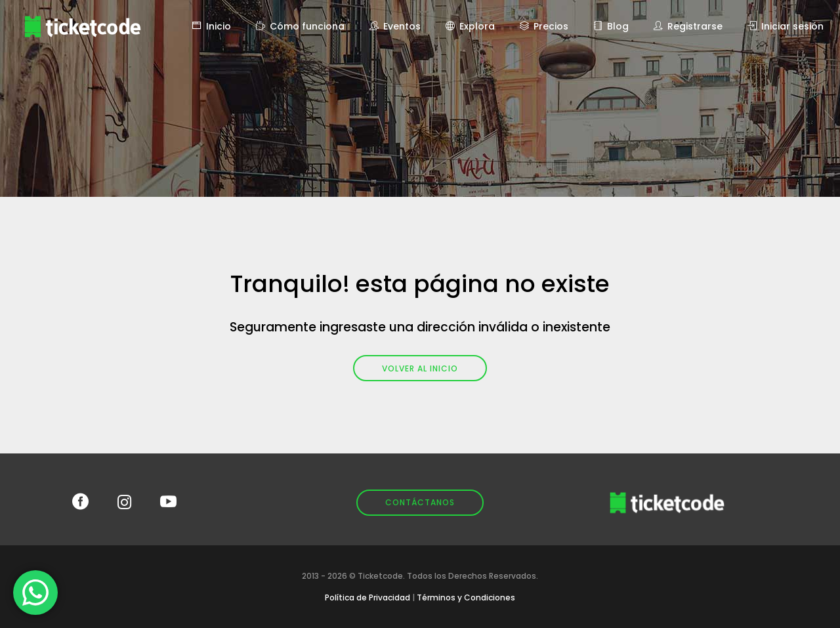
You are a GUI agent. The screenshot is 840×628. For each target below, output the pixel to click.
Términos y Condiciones (466, 597)
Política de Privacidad (367, 597)
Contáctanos (420, 502)
